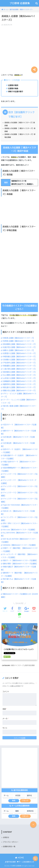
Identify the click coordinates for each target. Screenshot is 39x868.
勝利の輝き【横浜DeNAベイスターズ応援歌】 (19, 564)
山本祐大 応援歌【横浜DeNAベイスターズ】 (19, 378)
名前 (5, 709)
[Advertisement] (19, 48)
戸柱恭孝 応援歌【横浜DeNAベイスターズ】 (19, 363)
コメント (6, 692)
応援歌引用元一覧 (9, 847)
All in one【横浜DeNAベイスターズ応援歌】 (19, 530)
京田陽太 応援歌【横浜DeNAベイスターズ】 (19, 360)
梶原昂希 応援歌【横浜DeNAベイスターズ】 (19, 384)
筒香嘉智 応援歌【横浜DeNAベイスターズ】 (19, 366)
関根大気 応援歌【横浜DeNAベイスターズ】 (19, 391)
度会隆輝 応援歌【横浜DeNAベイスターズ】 (19, 344)
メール (6, 719)
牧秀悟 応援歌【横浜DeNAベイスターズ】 (18, 341)
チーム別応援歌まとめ (25, 862)
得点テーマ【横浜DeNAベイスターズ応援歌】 (19, 560)
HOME (19, 858)
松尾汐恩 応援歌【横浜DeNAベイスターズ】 (19, 347)
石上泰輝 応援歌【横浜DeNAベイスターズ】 (19, 375)
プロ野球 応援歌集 (20, 3)
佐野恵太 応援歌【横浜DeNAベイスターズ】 (19, 353)
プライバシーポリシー (11, 842)
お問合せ (6, 837)
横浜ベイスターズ (18, 665)
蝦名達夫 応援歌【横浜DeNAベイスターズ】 (19, 387)
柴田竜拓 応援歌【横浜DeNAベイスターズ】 (19, 372)
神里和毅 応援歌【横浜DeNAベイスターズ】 (19, 357)
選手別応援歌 (30, 665)
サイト (5, 728)
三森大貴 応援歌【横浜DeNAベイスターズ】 (19, 369)
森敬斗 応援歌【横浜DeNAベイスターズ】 (18, 350)
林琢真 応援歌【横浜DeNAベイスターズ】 (18, 338)
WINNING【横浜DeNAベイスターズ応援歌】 (19, 545)
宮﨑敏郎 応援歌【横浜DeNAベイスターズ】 (19, 381)
